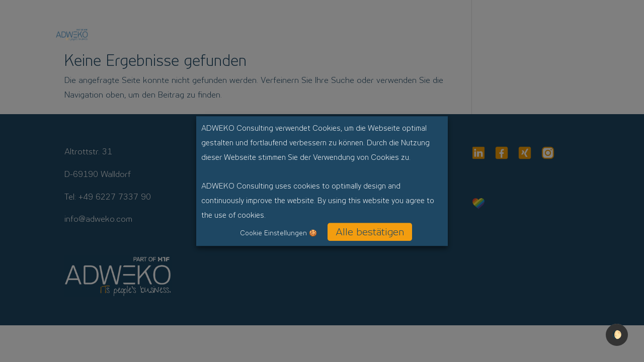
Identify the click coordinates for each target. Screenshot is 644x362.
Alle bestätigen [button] (370, 232)
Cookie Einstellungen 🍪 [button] (278, 233)
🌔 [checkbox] (617, 335)
